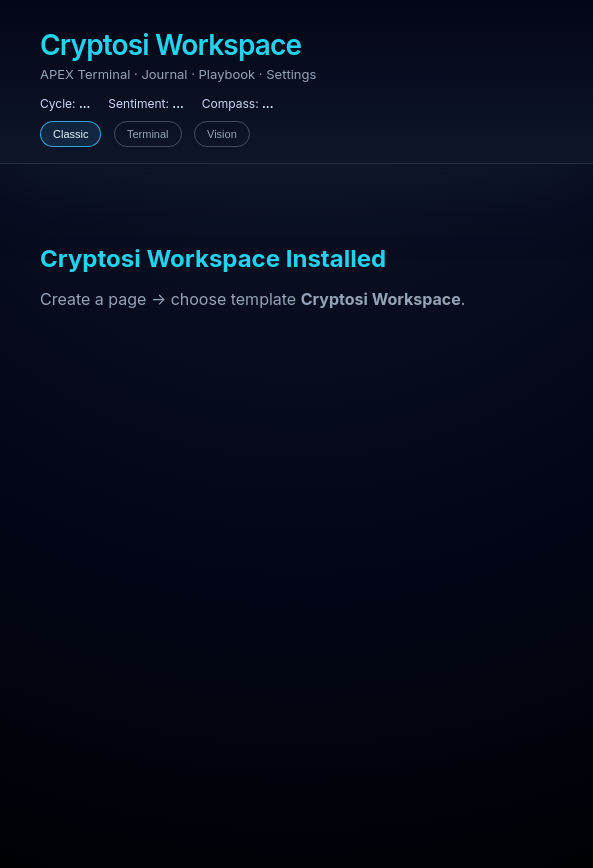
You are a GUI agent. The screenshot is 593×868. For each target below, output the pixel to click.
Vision (222, 134)
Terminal (148, 134)
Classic (70, 134)
